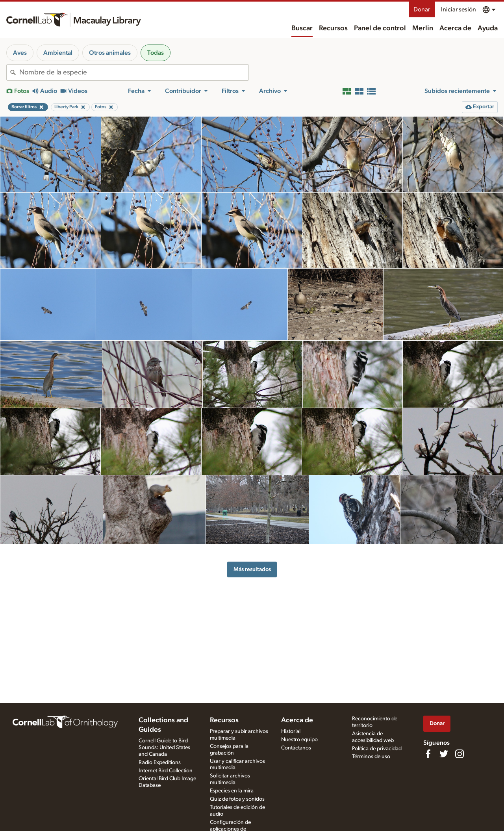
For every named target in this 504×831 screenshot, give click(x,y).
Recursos (333, 28)
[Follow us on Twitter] (444, 754)
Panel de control (380, 28)
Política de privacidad (377, 749)
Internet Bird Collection (166, 771)
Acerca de (455, 28)
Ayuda (488, 28)
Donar (422, 9)
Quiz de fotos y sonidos (237, 799)
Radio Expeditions (160, 762)
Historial (291, 731)
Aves (20, 53)
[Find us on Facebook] (428, 754)
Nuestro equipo (299, 740)
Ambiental (58, 53)
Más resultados (252, 569)
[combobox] (134, 72)
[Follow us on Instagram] (460, 754)
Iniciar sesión (459, 9)
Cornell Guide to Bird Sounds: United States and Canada (164, 748)
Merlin (423, 28)
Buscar (302, 28)
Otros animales (110, 53)
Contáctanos (296, 748)
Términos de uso (371, 757)
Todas (156, 53)
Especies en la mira (232, 791)
